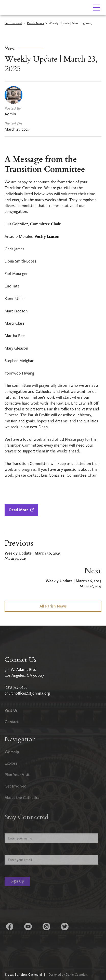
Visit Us (11, 710)
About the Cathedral (23, 798)
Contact (12, 722)
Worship (12, 752)
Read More (21, 510)
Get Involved (13, 23)
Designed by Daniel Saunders (68, 975)
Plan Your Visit (17, 775)
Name (9, 829)
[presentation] (43, 905)
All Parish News (53, 606)
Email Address (16, 851)
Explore (11, 763)
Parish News (35, 23)
